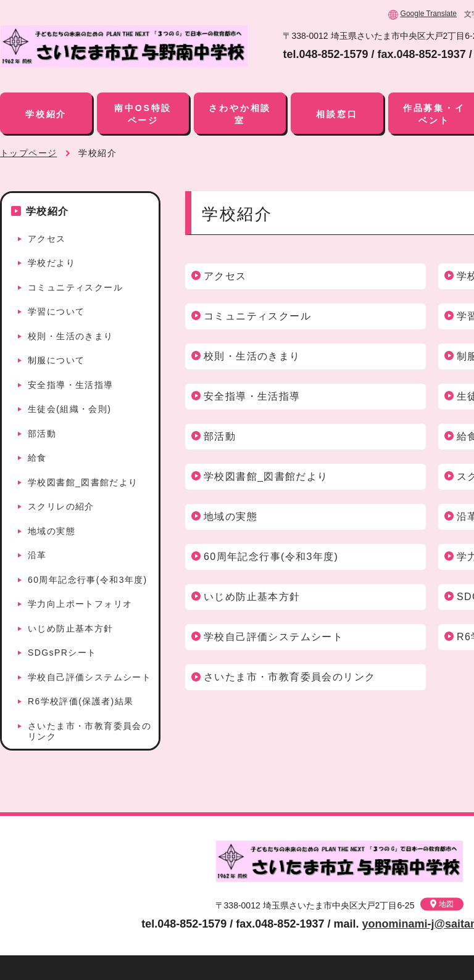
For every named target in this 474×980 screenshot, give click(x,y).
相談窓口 (337, 114)
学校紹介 (46, 114)
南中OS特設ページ (143, 114)
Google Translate (429, 14)
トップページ (28, 153)
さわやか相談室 (240, 114)
